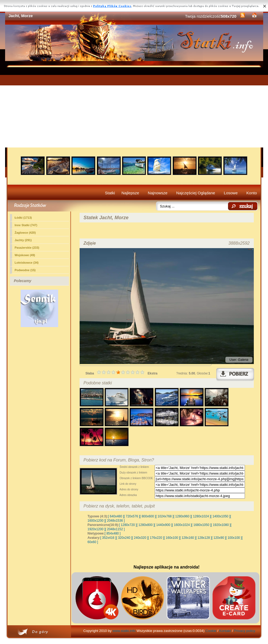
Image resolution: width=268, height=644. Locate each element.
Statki (110, 193)
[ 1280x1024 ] (201, 516)
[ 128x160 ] (188, 538)
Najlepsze (130, 193)
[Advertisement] (134, 107)
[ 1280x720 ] (128, 525)
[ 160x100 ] (172, 538)
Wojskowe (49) (25, 255)
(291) (23, 240)
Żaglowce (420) (25, 233)
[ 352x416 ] (108, 538)
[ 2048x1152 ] (115, 529)
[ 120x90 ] (219, 538)
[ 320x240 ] (124, 538)
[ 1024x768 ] (165, 516)
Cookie (211, 631)
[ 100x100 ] (234, 538)
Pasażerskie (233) (27, 248)
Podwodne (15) (25, 270)
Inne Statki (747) (26, 225)
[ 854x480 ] (113, 533)
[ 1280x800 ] (146, 525)
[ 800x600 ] (148, 516)
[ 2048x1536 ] (115, 521)
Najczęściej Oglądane (196, 193)
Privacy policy (245, 631)
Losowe (231, 193)
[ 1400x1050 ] (220, 516)
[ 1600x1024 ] (182, 525)
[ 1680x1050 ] (201, 525)
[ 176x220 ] (156, 538)
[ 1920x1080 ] (221, 525)
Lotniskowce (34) (27, 263)
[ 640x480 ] (116, 516)
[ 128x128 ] (204, 538)
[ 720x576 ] (132, 516)
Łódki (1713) (23, 218)
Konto (252, 193)
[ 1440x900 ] (163, 525)
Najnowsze (158, 193)
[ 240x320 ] (140, 538)
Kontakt (225, 631)
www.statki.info (124, 631)
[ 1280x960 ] (182, 516)
